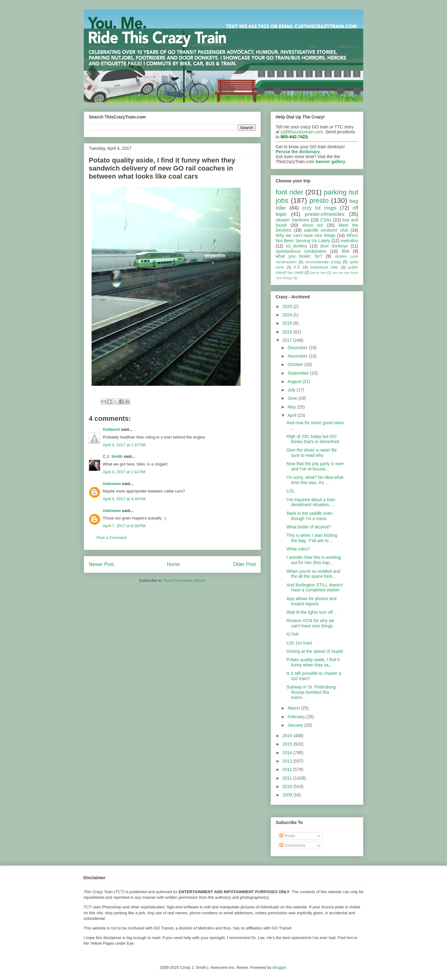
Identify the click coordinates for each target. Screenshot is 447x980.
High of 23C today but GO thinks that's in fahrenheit (313, 439)
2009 (288, 795)
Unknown (112, 484)
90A (345, 251)
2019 (288, 323)
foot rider (289, 192)
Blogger (279, 967)
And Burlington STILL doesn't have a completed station (315, 588)
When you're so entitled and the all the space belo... (313, 574)
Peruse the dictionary (298, 152)
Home (174, 564)
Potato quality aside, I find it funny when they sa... (313, 662)
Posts (287, 836)
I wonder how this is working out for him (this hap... (314, 560)
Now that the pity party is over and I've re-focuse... (315, 466)
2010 (288, 786)
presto (319, 200)
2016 (288, 736)
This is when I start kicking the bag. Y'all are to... (312, 538)
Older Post (244, 564)
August (295, 381)
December (298, 348)
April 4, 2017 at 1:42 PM (124, 472)
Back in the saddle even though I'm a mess (310, 516)
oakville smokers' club (326, 230)
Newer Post (101, 564)
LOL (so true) (299, 643)
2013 (288, 761)
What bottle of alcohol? (309, 527)
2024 (288, 315)
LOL (291, 491)
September (299, 373)
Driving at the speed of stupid (315, 651)
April (292, 415)
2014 (288, 753)
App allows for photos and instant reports (312, 601)
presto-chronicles (325, 214)
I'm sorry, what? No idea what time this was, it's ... (315, 480)
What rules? (298, 549)
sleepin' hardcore (292, 220)
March (294, 708)
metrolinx (349, 241)
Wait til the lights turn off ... (312, 612)
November (298, 356)
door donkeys (334, 246)
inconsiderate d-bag (323, 262)
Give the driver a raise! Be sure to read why (312, 453)
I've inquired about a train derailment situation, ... (311, 502)
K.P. (297, 267)
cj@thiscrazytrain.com (302, 132)
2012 (288, 769)
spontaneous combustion (301, 251)
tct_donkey (297, 246)
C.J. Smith (113, 456)
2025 (288, 306)
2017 (288, 340)
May (292, 407)
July (292, 390)
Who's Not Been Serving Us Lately (317, 238)
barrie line (318, 273)
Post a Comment (112, 538)
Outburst (111, 429)
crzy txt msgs (319, 208)
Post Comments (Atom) (185, 580)
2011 (288, 778)
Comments (292, 845)
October (296, 364)
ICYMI (293, 634)
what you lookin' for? (299, 256)
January (296, 725)
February (297, 717)
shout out (313, 225)
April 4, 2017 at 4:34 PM (124, 499)
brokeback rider (324, 267)
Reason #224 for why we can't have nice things (310, 623)
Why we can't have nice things (306, 235)
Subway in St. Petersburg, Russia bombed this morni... (312, 692)
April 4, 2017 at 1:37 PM (124, 445)
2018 (288, 332)
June (293, 398)
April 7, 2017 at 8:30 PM (124, 526)
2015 (288, 744)
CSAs (326, 220)
